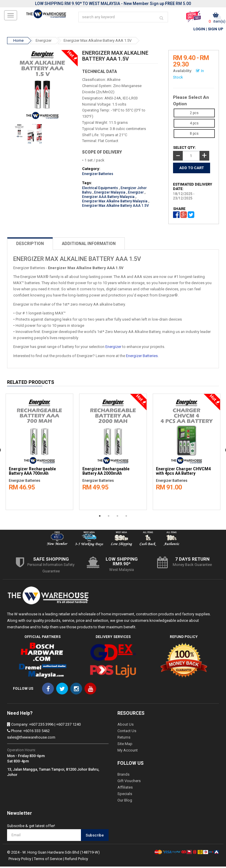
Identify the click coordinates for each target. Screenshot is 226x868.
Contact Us (127, 732)
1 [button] (100, 517)
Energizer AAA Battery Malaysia (108, 198)
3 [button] (117, 517)
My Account (128, 752)
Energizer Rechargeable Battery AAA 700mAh (32, 473)
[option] (39, 452)
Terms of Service (48, 860)
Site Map (125, 745)
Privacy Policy (20, 860)
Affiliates (125, 789)
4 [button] (126, 517)
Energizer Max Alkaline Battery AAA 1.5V (98, 42)
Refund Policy (76, 860)
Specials (125, 795)
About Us (126, 726)
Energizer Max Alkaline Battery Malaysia (115, 203)
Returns (124, 739)
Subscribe (95, 836)
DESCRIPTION (30, 245)
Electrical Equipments (100, 189)
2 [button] (109, 517)
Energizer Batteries (98, 175)
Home (18, 42)
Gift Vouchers (129, 782)
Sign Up (216, 30)
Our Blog (125, 802)
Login (199, 30)
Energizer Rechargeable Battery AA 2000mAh (106, 473)
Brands (123, 776)
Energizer (44, 42)
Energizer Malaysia (110, 194)
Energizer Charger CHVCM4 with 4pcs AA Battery (183, 473)
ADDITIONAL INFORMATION (89, 245)
